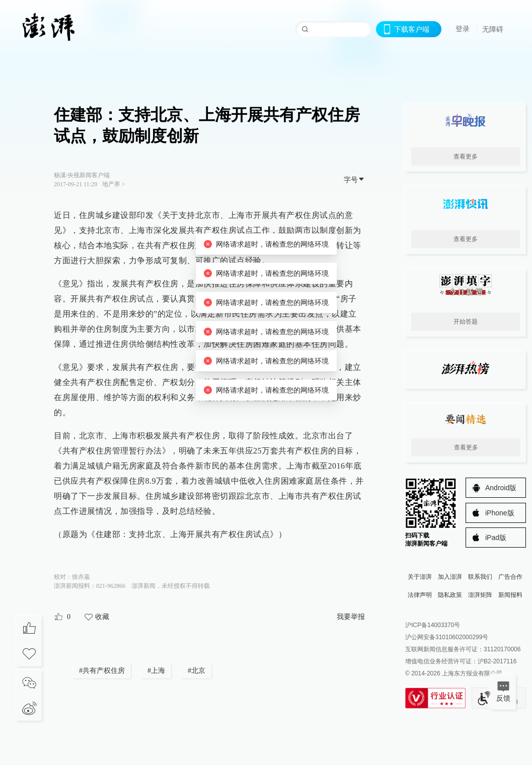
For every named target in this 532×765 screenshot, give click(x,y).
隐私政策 (450, 595)
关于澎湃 (420, 577)
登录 (463, 29)
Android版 (501, 488)
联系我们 (480, 577)
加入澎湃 (450, 577)
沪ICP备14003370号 (433, 625)
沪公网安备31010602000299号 (447, 637)
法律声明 (420, 595)
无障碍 (493, 29)
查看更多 (466, 157)
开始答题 (466, 322)
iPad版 (496, 538)
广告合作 (510, 577)
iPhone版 (500, 513)
